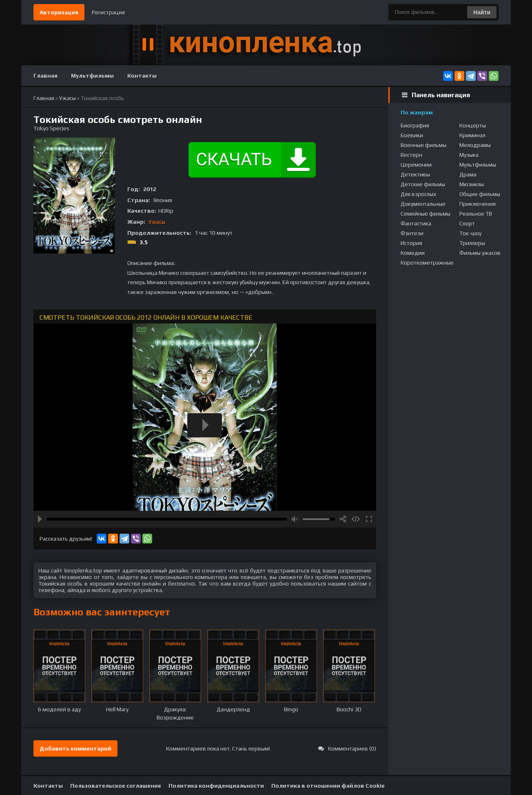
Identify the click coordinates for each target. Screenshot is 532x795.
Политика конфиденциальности (216, 786)
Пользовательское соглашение (116, 786)
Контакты (142, 76)
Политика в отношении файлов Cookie (328, 786)
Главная (45, 76)
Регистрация (108, 12)
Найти (482, 12)
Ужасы (157, 222)
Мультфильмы (92, 76)
